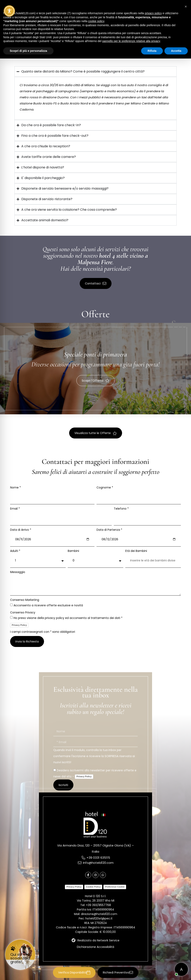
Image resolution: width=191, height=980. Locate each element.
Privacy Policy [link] (19, 625)
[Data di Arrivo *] (52, 539)
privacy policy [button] (153, 13)
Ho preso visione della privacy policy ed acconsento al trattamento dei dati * (68, 618)
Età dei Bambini (136, 551)
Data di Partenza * (109, 530)
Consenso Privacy (23, 612)
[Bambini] (95, 560)
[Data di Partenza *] (139, 539)
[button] (74, 971)
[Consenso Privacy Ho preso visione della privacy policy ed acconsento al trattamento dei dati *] (11, 617)
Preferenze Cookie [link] (115, 887)
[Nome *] (52, 497)
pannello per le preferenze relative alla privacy (131, 41)
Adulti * (15, 551)
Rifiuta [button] (152, 51)
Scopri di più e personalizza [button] (28, 51)
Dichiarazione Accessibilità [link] (95, 947)
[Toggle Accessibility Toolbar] (10, 11)
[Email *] (61, 518)
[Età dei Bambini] (153, 560)
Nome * (16, 487)
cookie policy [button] (96, 21)
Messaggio (18, 572)
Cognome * (105, 487)
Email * (15, 509)
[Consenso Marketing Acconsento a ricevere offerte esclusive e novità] (11, 605)
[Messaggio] (95, 585)
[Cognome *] (139, 497)
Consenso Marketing (25, 600)
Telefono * (121, 509)
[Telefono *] (147, 518)
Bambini (73, 551)
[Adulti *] (38, 560)
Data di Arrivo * (21, 530)
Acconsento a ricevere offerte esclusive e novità (48, 605)
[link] (20, 955)
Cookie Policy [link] (93, 887)
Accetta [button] (176, 51)
